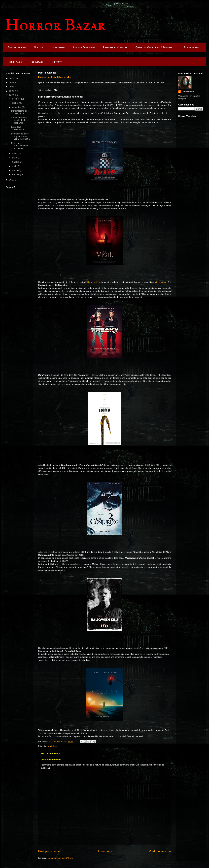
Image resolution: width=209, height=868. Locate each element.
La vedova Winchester (18, 128)
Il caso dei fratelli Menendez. (55, 77)
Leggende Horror (115, 47)
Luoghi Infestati (84, 47)
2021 (12, 91)
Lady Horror (188, 92)
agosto (15, 154)
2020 (12, 95)
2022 (12, 87)
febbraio (16, 174)
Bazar (39, 47)
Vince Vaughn (162, 282)
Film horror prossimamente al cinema (20, 146)
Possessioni (191, 47)
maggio (16, 162)
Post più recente (49, 851)
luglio (15, 158)
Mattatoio (58, 47)
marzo (15, 170)
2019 (12, 180)
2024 (12, 83)
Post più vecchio (160, 851)
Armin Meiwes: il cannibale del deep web (19, 120)
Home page (15, 62)
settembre (17, 107)
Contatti (57, 62)
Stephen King (94, 282)
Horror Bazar (55, 26)
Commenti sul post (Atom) (60, 858)
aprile (15, 166)
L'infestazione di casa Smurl (19, 112)
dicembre (17, 99)
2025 (12, 78)
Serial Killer (17, 47)
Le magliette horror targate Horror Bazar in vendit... (20, 136)
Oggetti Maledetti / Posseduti (155, 47)
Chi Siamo (37, 62)
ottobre (15, 103)
